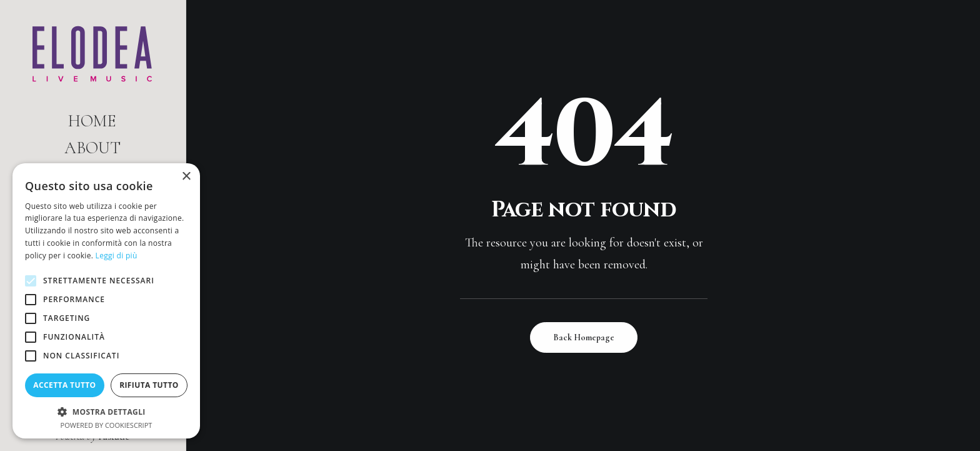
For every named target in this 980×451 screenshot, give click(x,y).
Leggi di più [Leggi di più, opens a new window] (117, 256)
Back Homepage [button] (584, 337)
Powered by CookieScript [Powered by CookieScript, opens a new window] (107, 425)
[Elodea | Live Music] (92, 54)
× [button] (186, 177)
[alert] (106, 301)
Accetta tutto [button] (64, 385)
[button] (106, 411)
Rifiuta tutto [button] (149, 385)
